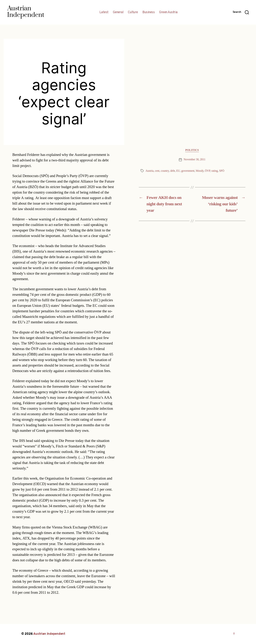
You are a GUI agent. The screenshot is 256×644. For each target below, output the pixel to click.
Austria (150, 171)
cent (157, 171)
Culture (133, 12)
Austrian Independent (49, 634)
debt (173, 171)
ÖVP (207, 171)
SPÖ (222, 171)
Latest (104, 12)
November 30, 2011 (194, 159)
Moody (200, 171)
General (118, 12)
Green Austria (168, 12)
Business (149, 12)
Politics (192, 150)
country (165, 171)
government (188, 171)
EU (178, 171)
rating (215, 171)
